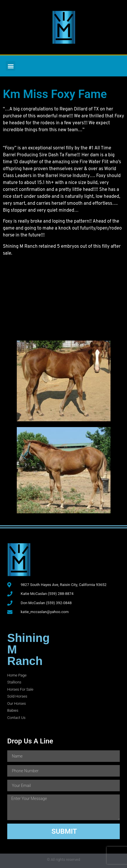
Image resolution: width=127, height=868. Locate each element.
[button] (11, 66)
